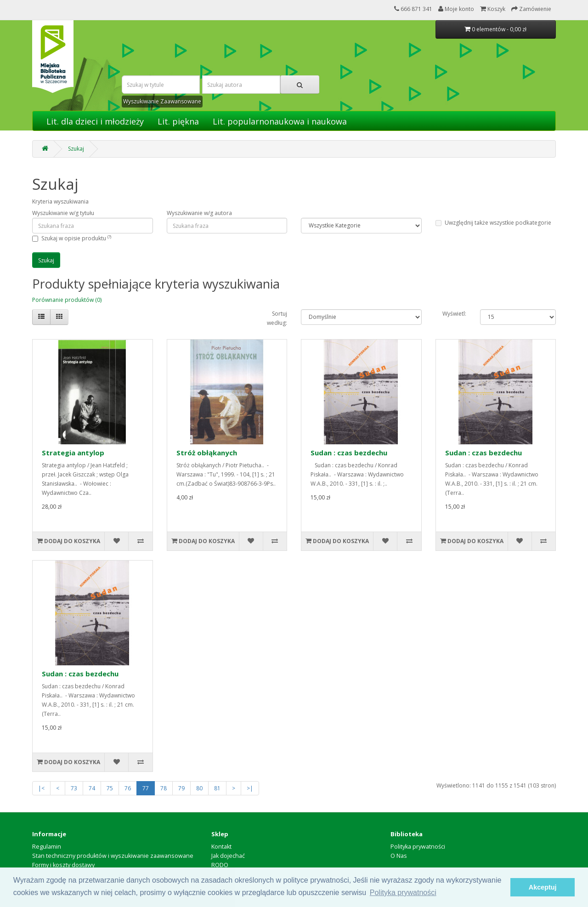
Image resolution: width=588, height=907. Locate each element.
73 (74, 788)
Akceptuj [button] (543, 887)
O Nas (399, 856)
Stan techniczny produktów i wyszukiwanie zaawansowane (113, 856)
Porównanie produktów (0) (67, 300)
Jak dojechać (228, 856)
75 (110, 788)
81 (217, 788)
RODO (220, 865)
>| (250, 788)
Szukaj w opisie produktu (76, 238)
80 (199, 788)
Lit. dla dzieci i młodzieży (95, 121)
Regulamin (47, 847)
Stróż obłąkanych (207, 453)
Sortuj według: (277, 318)
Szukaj (76, 149)
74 (92, 788)
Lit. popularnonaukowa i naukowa (280, 121)
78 (164, 788)
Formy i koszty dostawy (63, 865)
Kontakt (221, 847)
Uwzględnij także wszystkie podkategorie (493, 223)
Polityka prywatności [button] (403, 893)
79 (181, 788)
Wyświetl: (454, 314)
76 (128, 788)
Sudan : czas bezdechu (349, 453)
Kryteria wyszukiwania (60, 201)
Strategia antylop (73, 453)
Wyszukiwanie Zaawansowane (162, 101)
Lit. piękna (178, 121)
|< (41, 788)
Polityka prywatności (418, 847)
